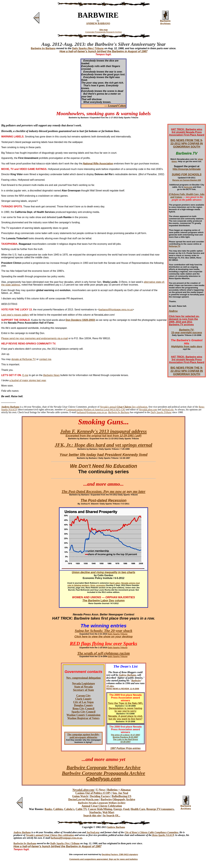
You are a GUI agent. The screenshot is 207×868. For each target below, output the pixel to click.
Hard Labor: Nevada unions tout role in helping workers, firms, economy (104, 584)
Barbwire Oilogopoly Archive (118, 799)
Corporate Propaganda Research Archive (103, 32)
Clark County (84, 699)
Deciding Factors (100, 796)
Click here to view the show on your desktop (103, 637)
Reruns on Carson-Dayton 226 (187, 180)
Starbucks (95, 812)
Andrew (173, 311)
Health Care (138, 809)
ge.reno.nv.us (75, 838)
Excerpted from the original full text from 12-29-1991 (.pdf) (103, 436)
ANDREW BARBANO (98, 23)
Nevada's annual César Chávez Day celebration (50, 835)
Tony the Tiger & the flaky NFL (126, 703)
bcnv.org (188, 187)
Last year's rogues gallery (15, 315)
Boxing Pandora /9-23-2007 (125, 737)
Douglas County (83, 705)
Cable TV (81, 809)
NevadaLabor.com (148, 410)
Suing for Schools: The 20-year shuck (103, 631)
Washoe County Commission (83, 715)
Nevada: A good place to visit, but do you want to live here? (125, 717)
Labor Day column (112, 601)
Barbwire (136, 681)
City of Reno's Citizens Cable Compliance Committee (151, 832)
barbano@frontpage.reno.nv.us (116, 310)
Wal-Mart (108, 812)
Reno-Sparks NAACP (163, 835)
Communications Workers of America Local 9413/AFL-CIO (96, 410)
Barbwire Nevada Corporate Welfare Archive (102, 803)
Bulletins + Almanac (119, 790)
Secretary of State (84, 690)
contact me (45, 359)
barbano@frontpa (60, 838)
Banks (48, 809)
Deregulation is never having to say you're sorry (125, 710)
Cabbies (58, 809)
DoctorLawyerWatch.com (83, 799)
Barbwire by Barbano (25, 843)
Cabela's (69, 809)
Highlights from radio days (187, 347)
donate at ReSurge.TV (24, 359)
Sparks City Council (83, 712)
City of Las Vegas (83, 702)
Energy (118, 809)
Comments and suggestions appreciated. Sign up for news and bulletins (103, 859)
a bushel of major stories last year (28, 380)
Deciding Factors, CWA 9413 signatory (120, 854)
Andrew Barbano (127, 675)
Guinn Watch (80, 796)
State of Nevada (84, 687)
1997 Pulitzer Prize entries (125, 748)
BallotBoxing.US (122, 796)
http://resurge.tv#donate (187, 169)
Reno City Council (83, 709)
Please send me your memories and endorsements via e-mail (35, 338)
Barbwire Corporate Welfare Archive (103, 767)
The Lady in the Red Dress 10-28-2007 (125, 741)
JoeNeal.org (168, 410)
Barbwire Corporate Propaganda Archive (103, 773)
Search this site (92, 816)
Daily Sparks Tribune (88, 48)
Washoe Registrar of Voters (83, 718)
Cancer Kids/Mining (100, 809)
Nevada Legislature (83, 684)
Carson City (83, 696)
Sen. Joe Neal (120, 793)
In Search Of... (112, 816)
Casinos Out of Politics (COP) (93, 793)
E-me (25, 375)
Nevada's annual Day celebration (124, 407)
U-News (101, 790)
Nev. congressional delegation (83, 678)
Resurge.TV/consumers (160, 809)
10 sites (110, 686)
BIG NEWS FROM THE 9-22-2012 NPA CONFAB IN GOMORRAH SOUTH (187, 144)
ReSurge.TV (174, 246)
